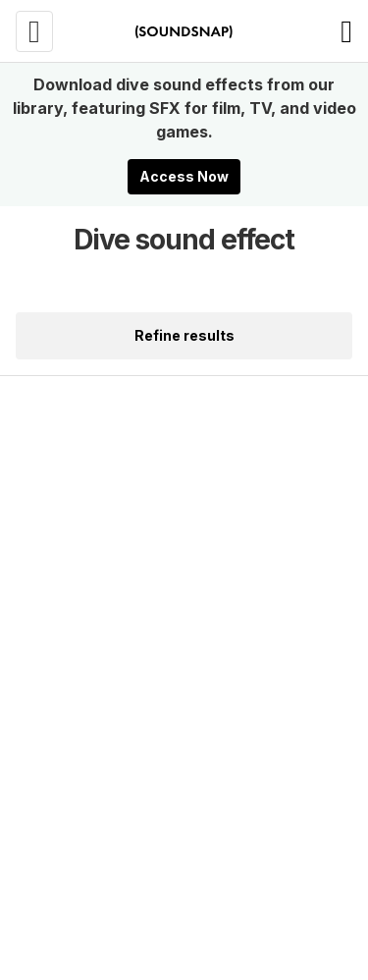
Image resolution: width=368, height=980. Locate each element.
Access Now (184, 176)
